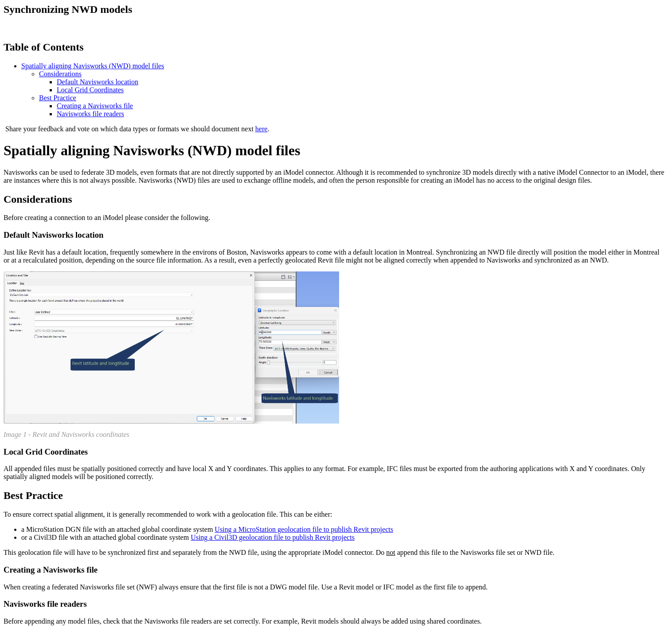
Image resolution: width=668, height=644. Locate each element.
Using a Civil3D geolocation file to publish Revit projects (273, 537)
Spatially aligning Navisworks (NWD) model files (93, 66)
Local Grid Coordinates (90, 90)
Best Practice (58, 98)
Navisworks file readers (90, 114)
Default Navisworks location (98, 82)
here (262, 129)
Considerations (60, 74)
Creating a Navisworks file (95, 106)
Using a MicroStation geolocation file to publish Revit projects (304, 529)
